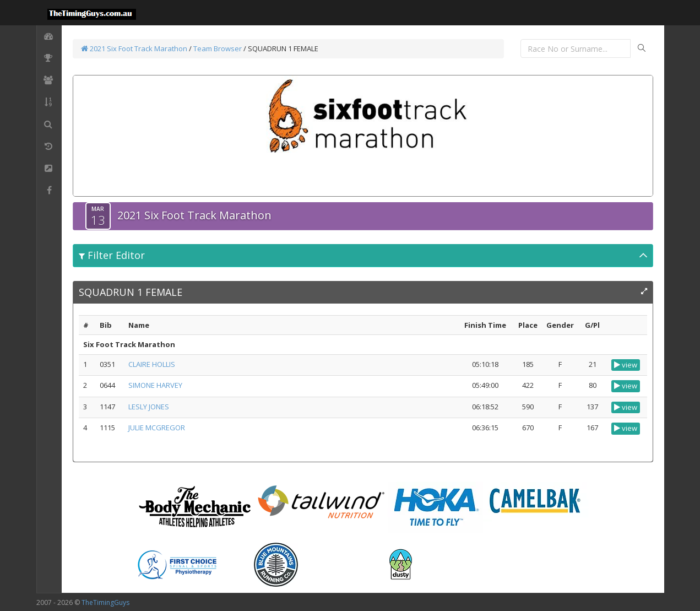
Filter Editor (112, 255)
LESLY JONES (149, 407)
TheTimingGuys (105, 602)
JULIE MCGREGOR (157, 428)
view (626, 365)
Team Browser (218, 48)
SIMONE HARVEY (155, 385)
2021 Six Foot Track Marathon (134, 48)
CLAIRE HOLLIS (152, 364)
